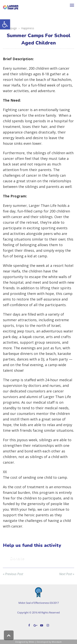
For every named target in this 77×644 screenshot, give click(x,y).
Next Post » (67, 574)
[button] (5, 24)
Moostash (57, 642)
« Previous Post (13, 574)
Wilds (31, 642)
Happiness (28, 28)
